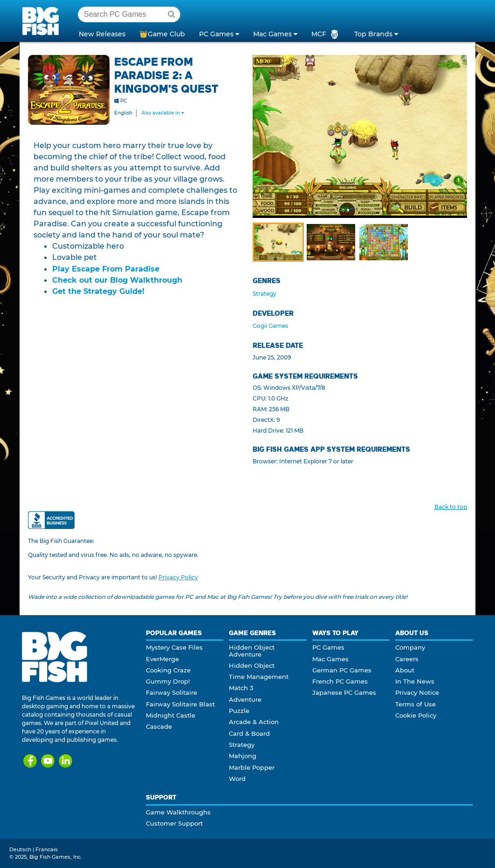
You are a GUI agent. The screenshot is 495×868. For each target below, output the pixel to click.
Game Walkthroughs (178, 812)
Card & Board (249, 733)
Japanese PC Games (344, 692)
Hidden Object (252, 665)
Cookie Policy (416, 715)
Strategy (265, 294)
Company (410, 647)
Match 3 (241, 688)
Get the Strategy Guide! (98, 291)
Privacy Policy (178, 577)
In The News (415, 681)
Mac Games (330, 659)
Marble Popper (252, 767)
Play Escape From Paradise (106, 269)
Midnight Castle (171, 715)
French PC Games (340, 681)
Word (237, 779)
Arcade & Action (254, 722)
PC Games (328, 647)
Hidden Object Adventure (252, 651)
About (405, 670)
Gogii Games (270, 326)
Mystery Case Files (174, 647)
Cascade (159, 726)
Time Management (259, 677)
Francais (47, 849)
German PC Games (342, 670)
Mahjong (243, 756)
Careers (407, 659)
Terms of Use (416, 704)
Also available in (163, 113)
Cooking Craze (168, 670)
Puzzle (239, 711)
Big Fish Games (42, 20)
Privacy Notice (417, 692)
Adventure (245, 699)
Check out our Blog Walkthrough (117, 280)
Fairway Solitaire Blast (180, 704)
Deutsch (20, 849)
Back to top (451, 507)
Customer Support (174, 823)
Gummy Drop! (168, 681)
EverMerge (162, 659)
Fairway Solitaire (172, 692)
